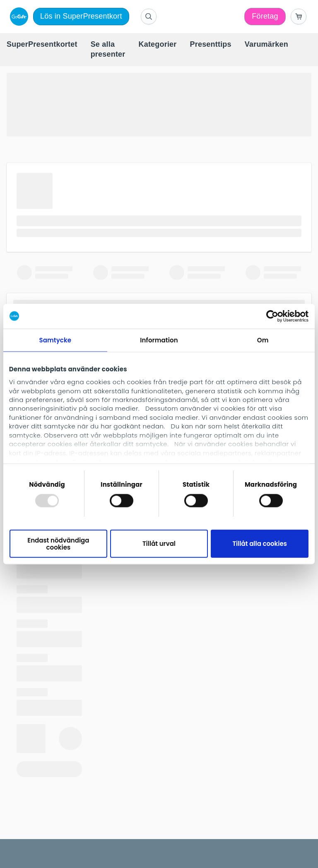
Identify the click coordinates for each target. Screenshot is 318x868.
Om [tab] (263, 340)
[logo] (17, 17)
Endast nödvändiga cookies (58, 543)
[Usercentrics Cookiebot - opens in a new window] (272, 316)
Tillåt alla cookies (260, 544)
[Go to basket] (299, 17)
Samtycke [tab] (55, 340)
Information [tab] (159, 340)
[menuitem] (42, 45)
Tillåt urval (159, 544)
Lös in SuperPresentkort (81, 16)
